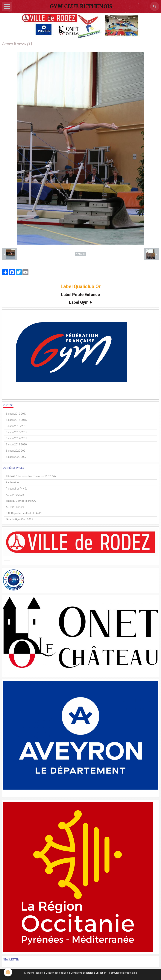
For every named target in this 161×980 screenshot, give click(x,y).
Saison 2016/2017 (17, 432)
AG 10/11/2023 (15, 507)
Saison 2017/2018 (17, 438)
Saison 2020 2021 (16, 451)
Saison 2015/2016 (17, 426)
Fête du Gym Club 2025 (19, 519)
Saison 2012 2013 (16, 414)
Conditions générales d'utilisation (89, 973)
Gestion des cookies (57, 973)
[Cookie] (8, 972)
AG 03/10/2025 (15, 495)
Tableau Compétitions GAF (21, 501)
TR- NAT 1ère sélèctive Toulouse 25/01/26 (31, 476)
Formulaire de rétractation (123, 973)
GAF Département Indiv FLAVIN (24, 513)
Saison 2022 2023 (16, 457)
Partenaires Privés (17, 489)
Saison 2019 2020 (16, 444)
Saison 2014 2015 (16, 420)
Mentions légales (34, 973)
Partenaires (13, 482)
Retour (80, 254)
